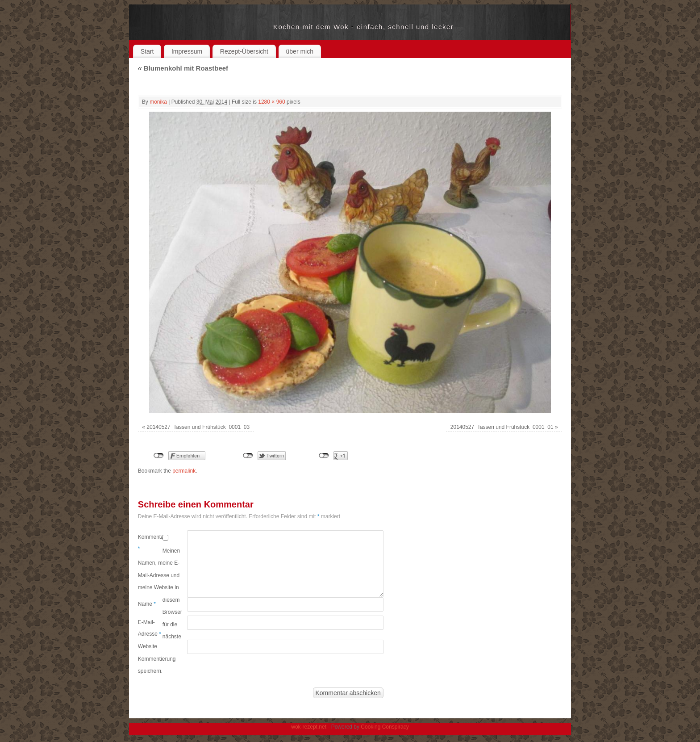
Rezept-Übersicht (244, 51)
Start (147, 51)
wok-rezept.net (206, 27)
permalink (184, 471)
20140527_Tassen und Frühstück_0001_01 (502, 427)
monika (158, 102)
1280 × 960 (271, 102)
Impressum (187, 51)
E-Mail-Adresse (150, 628)
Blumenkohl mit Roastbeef (183, 68)
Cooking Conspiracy (385, 727)
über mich (300, 51)
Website (148, 646)
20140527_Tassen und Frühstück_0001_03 (198, 427)
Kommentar (150, 543)
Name (147, 604)
